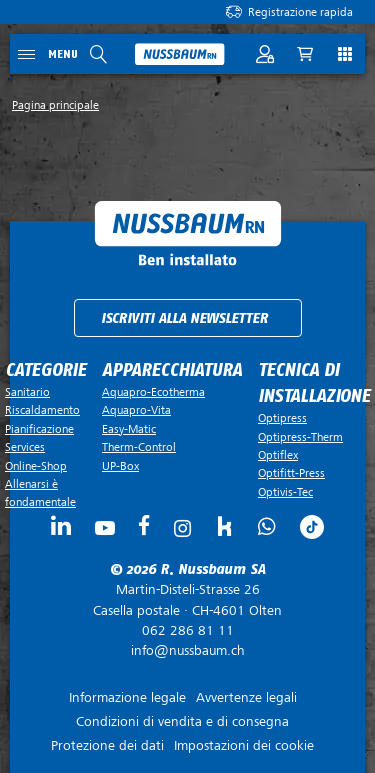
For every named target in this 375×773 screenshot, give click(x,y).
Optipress (282, 418)
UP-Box (120, 466)
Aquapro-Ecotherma (153, 392)
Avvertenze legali (246, 697)
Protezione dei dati (107, 745)
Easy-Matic (129, 429)
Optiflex (278, 455)
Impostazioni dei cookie (244, 745)
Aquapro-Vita (136, 410)
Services (25, 447)
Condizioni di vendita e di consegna (182, 721)
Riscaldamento (42, 410)
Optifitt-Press (291, 473)
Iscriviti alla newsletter (184, 318)
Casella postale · (187, 600)
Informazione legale (127, 697)
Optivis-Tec (285, 492)
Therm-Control (139, 447)
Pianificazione (39, 429)
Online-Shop (36, 466)
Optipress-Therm (300, 437)
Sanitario (27, 392)
